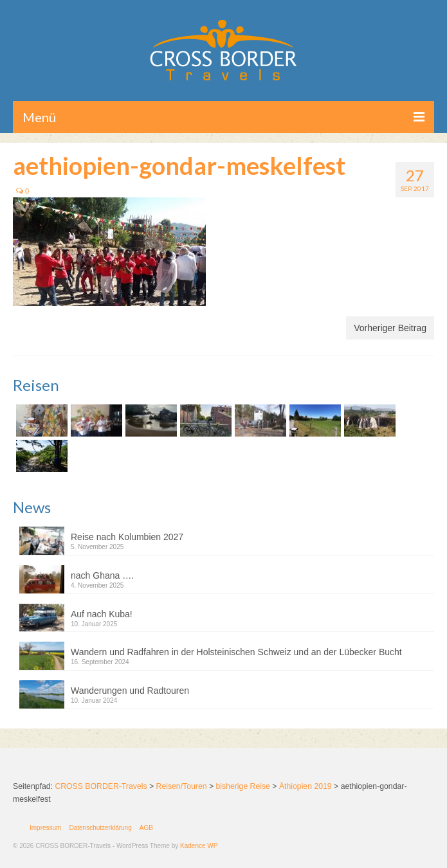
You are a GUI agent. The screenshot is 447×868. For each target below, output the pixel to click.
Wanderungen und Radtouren (130, 691)
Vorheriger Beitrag (390, 328)
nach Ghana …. (102, 575)
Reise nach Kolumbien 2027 (127, 537)
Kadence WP (199, 846)
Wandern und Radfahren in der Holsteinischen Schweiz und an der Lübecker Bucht (236, 652)
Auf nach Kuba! (102, 614)
